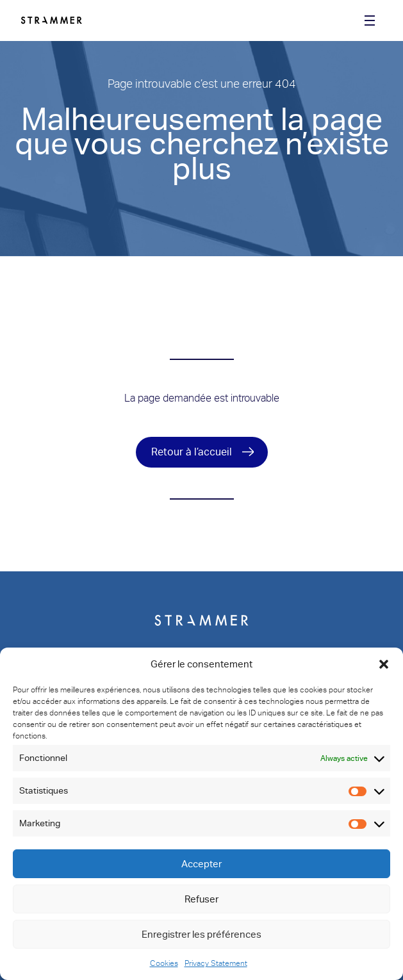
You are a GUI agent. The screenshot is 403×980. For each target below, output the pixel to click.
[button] (384, 664)
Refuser (201, 899)
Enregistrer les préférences (201, 935)
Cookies (164, 963)
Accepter (201, 864)
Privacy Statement (216, 963)
